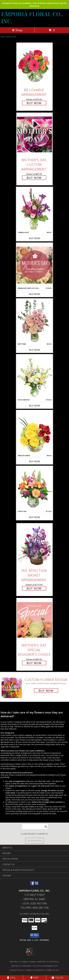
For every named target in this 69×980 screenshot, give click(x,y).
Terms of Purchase (35, 970)
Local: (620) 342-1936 (34, 903)
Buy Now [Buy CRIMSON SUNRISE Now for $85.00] (34, 461)
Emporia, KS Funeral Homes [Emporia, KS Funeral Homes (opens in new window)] (23, 962)
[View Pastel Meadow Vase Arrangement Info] (34, 377)
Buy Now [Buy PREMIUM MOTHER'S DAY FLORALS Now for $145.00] (34, 294)
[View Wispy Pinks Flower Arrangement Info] (34, 321)
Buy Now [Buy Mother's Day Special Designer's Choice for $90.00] (34, 663)
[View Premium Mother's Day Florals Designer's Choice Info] (34, 265)
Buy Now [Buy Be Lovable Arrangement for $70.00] (34, 103)
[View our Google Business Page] (37, 884)
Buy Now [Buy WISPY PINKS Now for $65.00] (34, 350)
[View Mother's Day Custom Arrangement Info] (34, 135)
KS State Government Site (45, 966)
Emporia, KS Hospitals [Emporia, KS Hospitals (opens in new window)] (49, 962)
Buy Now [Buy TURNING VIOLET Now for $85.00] (34, 238)
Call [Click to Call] (11, 978)
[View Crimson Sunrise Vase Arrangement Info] (34, 432)
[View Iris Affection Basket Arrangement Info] (34, 545)
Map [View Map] (34, 978)
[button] (35, 936)
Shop (17, 30)
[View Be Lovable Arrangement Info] (34, 64)
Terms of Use (53, 970)
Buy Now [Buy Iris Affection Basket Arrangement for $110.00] (34, 588)
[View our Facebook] (32, 884)
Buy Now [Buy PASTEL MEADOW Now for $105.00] (34, 406)
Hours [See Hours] (58, 978)
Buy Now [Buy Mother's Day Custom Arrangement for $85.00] (34, 178)
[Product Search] (35, 827)
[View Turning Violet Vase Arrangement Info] (34, 209)
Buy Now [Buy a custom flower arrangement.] (46, 691)
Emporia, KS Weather (21, 966)
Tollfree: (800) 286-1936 (35, 908)
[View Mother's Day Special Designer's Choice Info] (34, 620)
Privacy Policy (17, 970)
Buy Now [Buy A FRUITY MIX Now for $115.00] (34, 517)
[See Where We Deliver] (34, 841)
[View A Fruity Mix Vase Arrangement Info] (34, 488)
